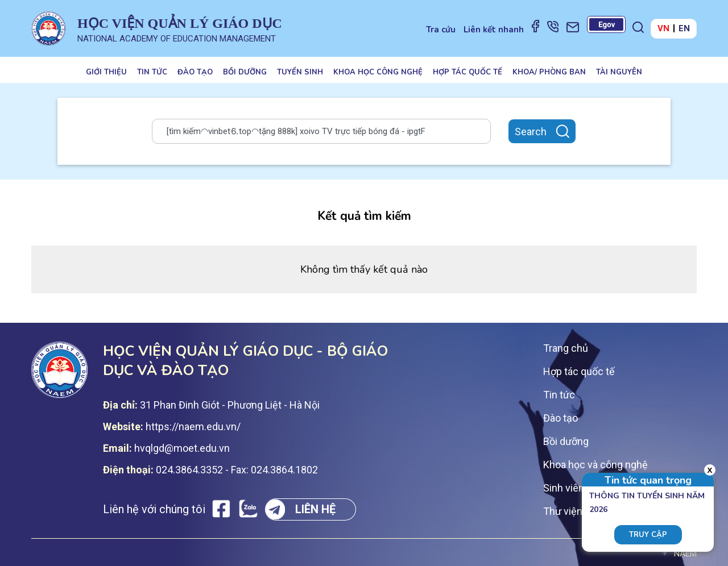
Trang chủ (566, 348)
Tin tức (152, 72)
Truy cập (648, 535)
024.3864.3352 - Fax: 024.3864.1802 (237, 470)
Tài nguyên (619, 72)
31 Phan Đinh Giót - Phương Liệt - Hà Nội (230, 405)
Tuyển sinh (300, 72)
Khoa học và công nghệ (595, 465)
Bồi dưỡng (245, 72)
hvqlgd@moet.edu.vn (182, 448)
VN (663, 28)
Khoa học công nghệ (378, 72)
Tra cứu (441, 30)
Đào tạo (195, 72)
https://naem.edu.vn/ (193, 426)
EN (684, 28)
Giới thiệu (106, 72)
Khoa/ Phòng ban (549, 72)
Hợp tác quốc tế (468, 72)
